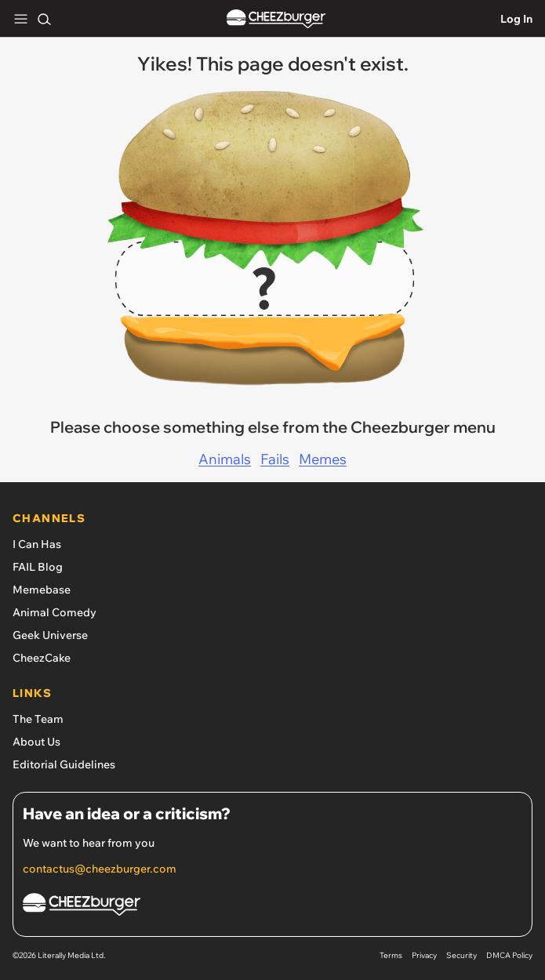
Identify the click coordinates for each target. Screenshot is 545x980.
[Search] (44, 19)
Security (461, 955)
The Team (38, 719)
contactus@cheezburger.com (100, 869)
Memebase (42, 590)
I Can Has (37, 544)
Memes (323, 459)
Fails (275, 459)
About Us (36, 742)
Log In (516, 19)
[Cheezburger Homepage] (272, 907)
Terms (391, 955)
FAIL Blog (38, 567)
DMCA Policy (509, 955)
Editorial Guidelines (64, 764)
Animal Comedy (54, 612)
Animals (225, 459)
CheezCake (42, 658)
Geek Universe (50, 635)
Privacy (424, 955)
